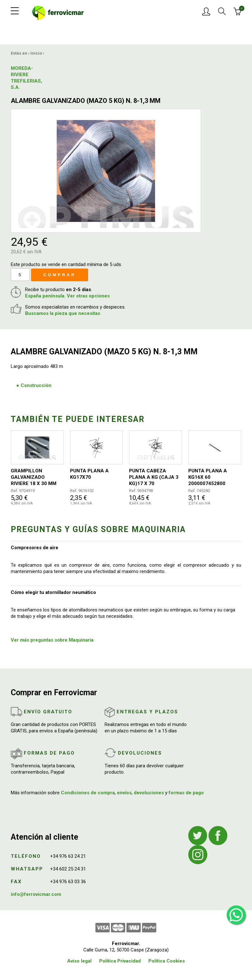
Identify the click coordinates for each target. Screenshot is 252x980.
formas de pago (186, 793)
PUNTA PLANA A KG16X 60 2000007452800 (208, 477)
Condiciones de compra (88, 793)
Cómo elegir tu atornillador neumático (53, 592)
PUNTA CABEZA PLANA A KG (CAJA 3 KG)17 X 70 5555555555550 (154, 477)
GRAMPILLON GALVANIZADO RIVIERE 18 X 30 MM (34, 477)
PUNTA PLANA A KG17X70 (89, 474)
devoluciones (149, 793)
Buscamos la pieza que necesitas (63, 313)
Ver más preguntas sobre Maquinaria (52, 640)
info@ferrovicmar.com (36, 894)
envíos (124, 793)
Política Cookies (167, 961)
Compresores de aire (35, 548)
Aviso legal (79, 961)
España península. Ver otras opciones (67, 296)
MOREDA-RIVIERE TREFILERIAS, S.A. (26, 78)
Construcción (36, 385)
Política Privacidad (120, 961)
